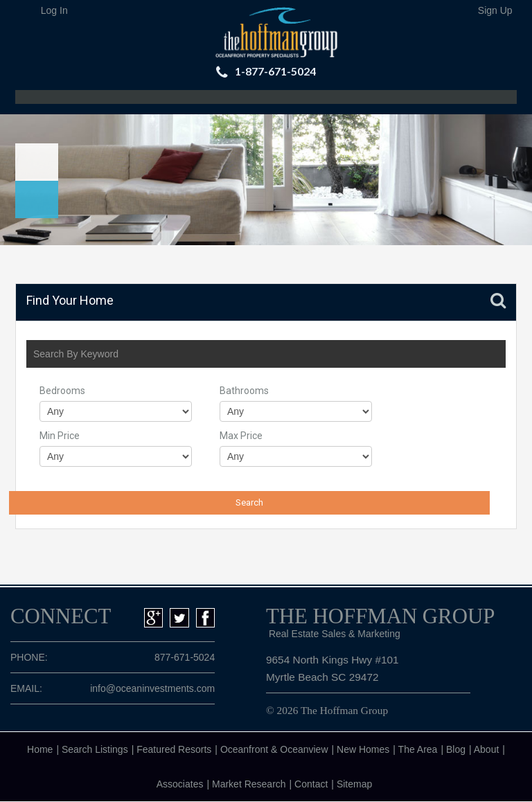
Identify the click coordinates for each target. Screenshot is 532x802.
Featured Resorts (174, 749)
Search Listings (95, 749)
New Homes (363, 749)
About (487, 749)
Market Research (249, 784)
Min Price (60, 436)
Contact (311, 784)
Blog (456, 749)
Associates (180, 784)
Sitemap (354, 784)
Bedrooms (62, 391)
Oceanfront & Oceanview (274, 749)
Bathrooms (244, 391)
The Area (418, 749)
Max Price (241, 436)
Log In (54, 10)
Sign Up (495, 10)
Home (40, 749)
